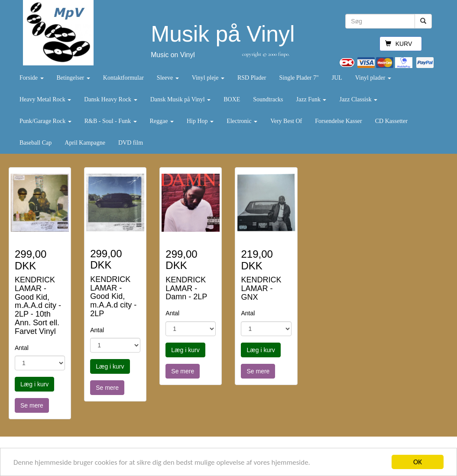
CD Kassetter (391, 121)
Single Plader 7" (299, 78)
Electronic (242, 121)
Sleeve (168, 78)
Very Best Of (286, 121)
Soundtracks (268, 99)
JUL (337, 78)
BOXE (232, 99)
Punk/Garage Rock (45, 121)
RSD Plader (252, 78)
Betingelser (73, 78)
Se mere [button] (32, 405)
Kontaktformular (123, 78)
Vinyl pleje (208, 78)
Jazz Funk (311, 99)
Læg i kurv (34, 384)
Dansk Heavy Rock (110, 99)
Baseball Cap (36, 143)
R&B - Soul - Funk (111, 121)
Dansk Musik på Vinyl (181, 99)
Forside (32, 78)
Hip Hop (200, 121)
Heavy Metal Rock (45, 99)
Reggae (162, 121)
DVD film (131, 143)
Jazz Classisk (358, 99)
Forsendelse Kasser (338, 121)
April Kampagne (85, 143)
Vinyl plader (373, 78)
